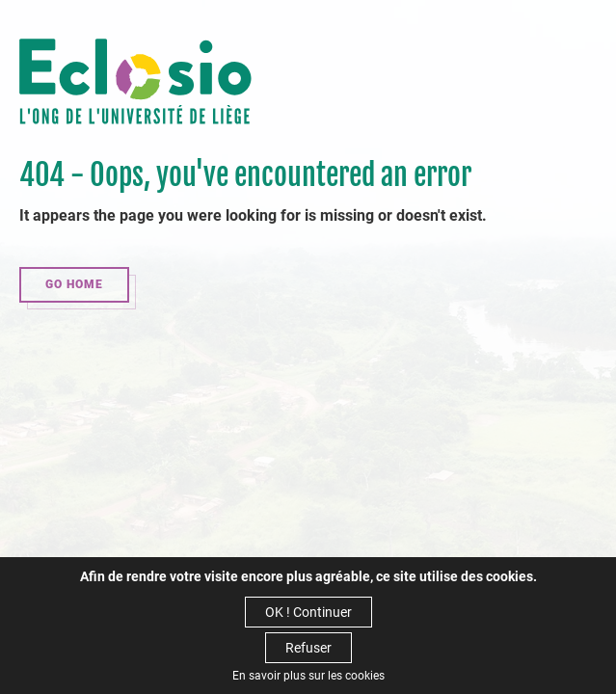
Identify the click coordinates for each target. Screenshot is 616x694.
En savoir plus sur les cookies (308, 676)
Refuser (308, 648)
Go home (74, 284)
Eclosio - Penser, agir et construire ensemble (135, 84)
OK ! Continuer (308, 612)
